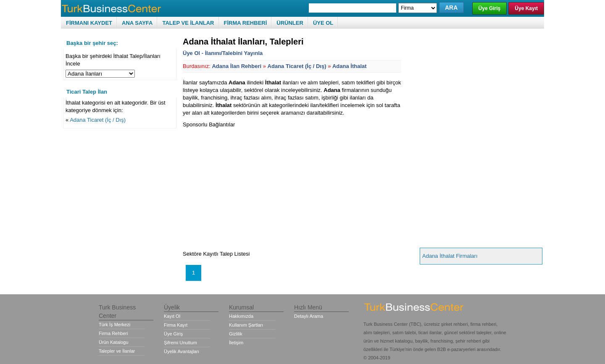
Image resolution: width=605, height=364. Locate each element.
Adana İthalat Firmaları (450, 256)
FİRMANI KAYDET (89, 23)
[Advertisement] (253, 187)
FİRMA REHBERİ (246, 23)
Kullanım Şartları (246, 325)
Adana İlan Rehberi (237, 66)
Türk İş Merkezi (114, 325)
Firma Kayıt (176, 325)
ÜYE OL (323, 23)
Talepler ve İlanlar (117, 351)
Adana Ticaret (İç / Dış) (98, 120)
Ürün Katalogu (113, 342)
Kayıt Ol (172, 316)
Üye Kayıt (526, 8)
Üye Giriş (490, 8)
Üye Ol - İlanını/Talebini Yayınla (223, 53)
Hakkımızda (241, 316)
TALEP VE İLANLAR (188, 23)
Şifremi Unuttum (180, 343)
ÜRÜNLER (290, 23)
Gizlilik (236, 334)
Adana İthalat (350, 66)
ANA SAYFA (137, 23)
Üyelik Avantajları (181, 351)
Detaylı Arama (309, 316)
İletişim (236, 343)
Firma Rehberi (113, 333)
